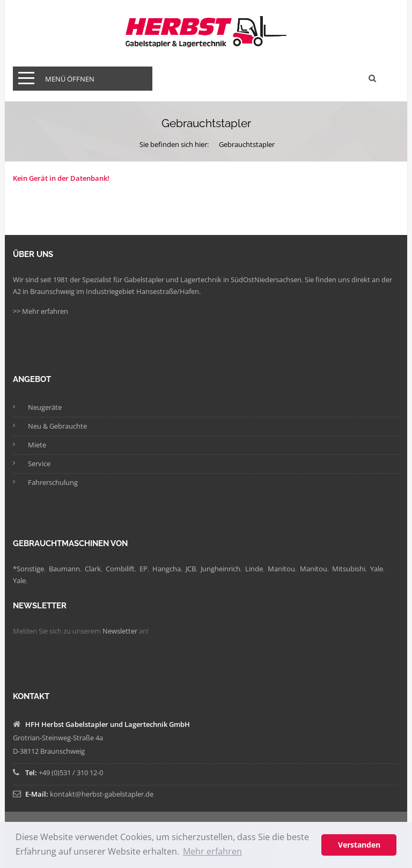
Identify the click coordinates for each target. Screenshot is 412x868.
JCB (191, 569)
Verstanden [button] (359, 845)
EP (144, 569)
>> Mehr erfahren (41, 311)
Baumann (64, 569)
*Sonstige (28, 569)
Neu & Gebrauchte (57, 426)
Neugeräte (45, 407)
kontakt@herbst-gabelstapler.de (102, 794)
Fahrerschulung (53, 482)
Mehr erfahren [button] (212, 851)
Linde (254, 569)
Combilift (120, 569)
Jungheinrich (220, 569)
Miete (37, 445)
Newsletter (120, 631)
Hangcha (167, 569)
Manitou (281, 569)
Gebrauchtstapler (247, 144)
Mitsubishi (349, 569)
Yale (377, 569)
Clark (93, 569)
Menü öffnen (70, 79)
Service (39, 464)
